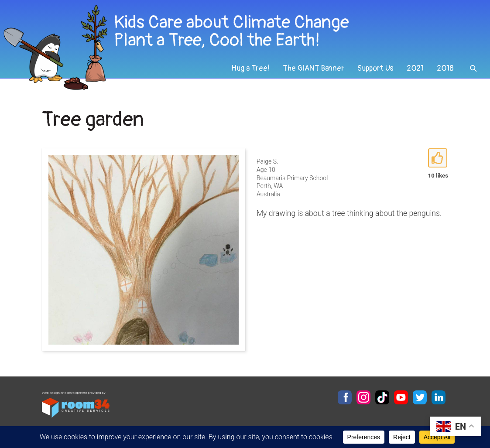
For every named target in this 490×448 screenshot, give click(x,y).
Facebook (345, 397)
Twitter (420, 397)
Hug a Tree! (250, 68)
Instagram (363, 397)
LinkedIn (439, 397)
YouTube (401, 397)
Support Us (375, 68)
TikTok (382, 397)
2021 (415, 68)
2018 (445, 68)
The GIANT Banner (314, 68)
